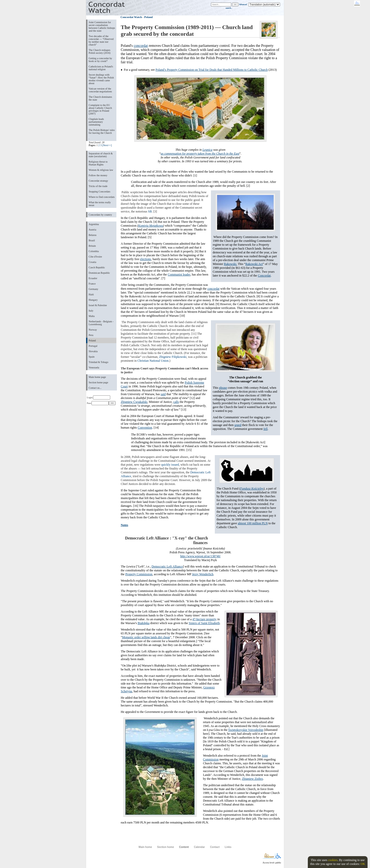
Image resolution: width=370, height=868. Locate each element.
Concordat (264, 276)
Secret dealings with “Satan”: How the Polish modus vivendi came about (101, 79)
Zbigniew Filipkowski (173, 357)
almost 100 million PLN (253, 523)
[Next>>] (107, 145)
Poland (92, 340)
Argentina (94, 224)
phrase (223, 388)
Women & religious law (101, 170)
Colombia (94, 251)
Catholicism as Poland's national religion (101, 68)
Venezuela (94, 367)
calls (176, 402)
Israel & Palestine (98, 305)
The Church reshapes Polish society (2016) (100, 51)
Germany (93, 289)
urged (238, 425)
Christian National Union (153, 361)
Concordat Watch (131, 17)
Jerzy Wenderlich (203, 574)
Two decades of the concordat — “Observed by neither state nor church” (101, 40)
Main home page (97, 377)
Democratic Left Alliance (167, 566)
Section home (165, 847)
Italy (91, 311)
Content (184, 847)
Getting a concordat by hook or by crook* (100, 60)
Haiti (91, 294)
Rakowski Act (254, 264)
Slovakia (93, 351)
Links (228, 847)
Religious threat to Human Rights (98, 163)
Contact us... (95, 388)
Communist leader (179, 274)
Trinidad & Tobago (98, 362)
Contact (215, 847)
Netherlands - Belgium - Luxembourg (101, 323)
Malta (92, 316)
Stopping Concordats (99, 192)
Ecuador (93, 278)
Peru (91, 335)
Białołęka (144, 623)
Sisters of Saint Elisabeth (204, 623)
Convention (145, 428)
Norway (93, 330)
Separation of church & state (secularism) (101, 155)
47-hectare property (205, 619)
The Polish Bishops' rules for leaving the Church (102, 131)
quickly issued (170, 465)
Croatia (92, 262)
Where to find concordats (102, 197)
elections (146, 259)
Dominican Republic (99, 273)
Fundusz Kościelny (252, 489)
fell (265, 429)
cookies (333, 860)
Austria (92, 230)
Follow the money (98, 175)
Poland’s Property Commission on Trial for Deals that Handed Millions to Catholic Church (212, 70)
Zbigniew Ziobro (253, 779)
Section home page (98, 382)
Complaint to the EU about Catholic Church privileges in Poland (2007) (100, 109)
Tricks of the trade (98, 186)
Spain (92, 357)
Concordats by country (100, 215)
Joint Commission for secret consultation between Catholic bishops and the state (102, 26)
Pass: (98, 403)
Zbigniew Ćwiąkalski (134, 402)
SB (150, 211)
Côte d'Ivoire (95, 257)
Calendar (200, 847)
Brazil (92, 240)
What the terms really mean (100, 204)
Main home (145, 847)
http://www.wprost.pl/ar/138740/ (200, 556)
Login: (99, 397)
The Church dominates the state (100, 98)
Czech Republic (97, 267)
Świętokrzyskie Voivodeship (246, 730)
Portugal (93, 346)
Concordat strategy (98, 181)
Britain (92, 246)
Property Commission (139, 574)
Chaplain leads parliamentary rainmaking (96, 122)
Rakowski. (230, 264)
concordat (141, 46)
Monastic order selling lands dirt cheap (146, 637)
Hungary (93, 300)
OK (363, 864)
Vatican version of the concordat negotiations (100, 90)
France (92, 284)
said (163, 394)
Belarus (93, 235)
